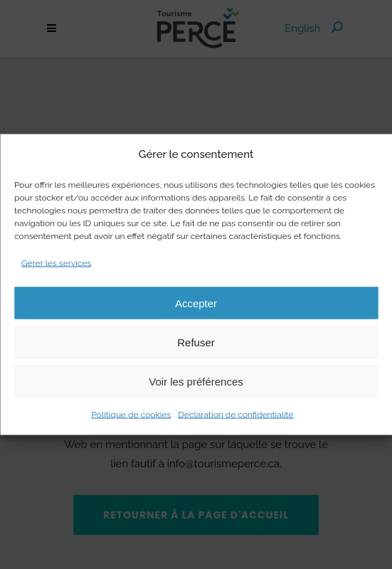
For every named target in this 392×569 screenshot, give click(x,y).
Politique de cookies (131, 415)
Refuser (196, 342)
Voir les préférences (196, 381)
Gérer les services (56, 263)
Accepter (196, 303)
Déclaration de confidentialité (235, 415)
